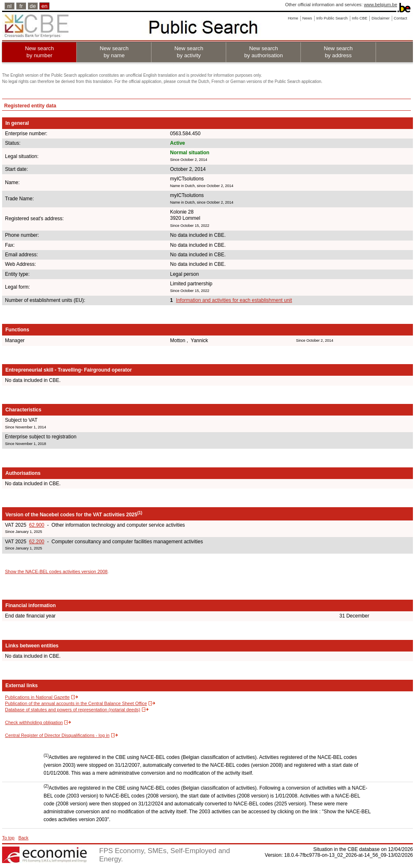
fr (21, 6)
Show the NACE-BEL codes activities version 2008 (56, 571)
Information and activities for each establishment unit (234, 300)
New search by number (39, 52)
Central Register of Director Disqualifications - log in (57, 735)
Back (23, 838)
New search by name (114, 52)
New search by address (338, 52)
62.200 (37, 542)
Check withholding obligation (34, 722)
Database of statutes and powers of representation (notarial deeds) (73, 710)
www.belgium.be (381, 5)
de (33, 6)
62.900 (37, 525)
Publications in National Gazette (37, 697)
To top (8, 838)
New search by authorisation (263, 52)
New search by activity (189, 52)
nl (10, 6)
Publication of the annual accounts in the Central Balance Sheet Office (76, 703)
